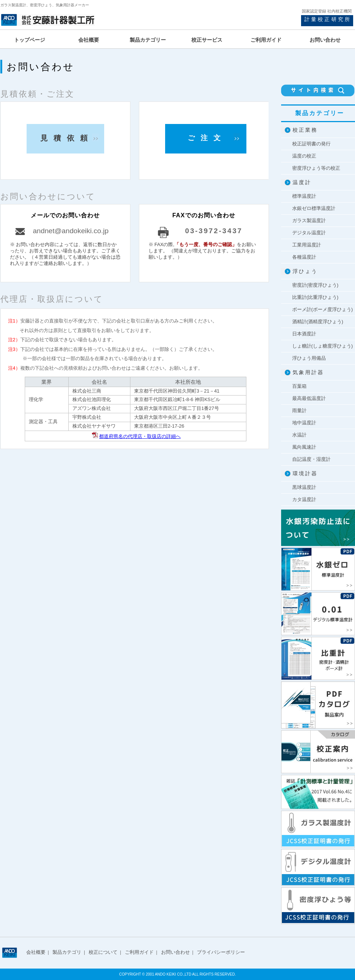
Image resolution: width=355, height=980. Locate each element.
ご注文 (207, 138)
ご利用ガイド (139, 952)
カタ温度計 (304, 499)
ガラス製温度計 (309, 220)
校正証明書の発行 (311, 144)
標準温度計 (304, 196)
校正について (103, 952)
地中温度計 (304, 423)
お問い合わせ (175, 952)
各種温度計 (304, 257)
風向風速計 (304, 447)
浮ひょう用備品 (309, 358)
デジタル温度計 (309, 233)
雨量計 (299, 410)
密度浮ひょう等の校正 (316, 168)
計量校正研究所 (328, 19)
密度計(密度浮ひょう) (315, 285)
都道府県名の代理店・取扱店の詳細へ (140, 436)
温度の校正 (304, 156)
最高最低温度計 (309, 398)
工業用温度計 (307, 245)
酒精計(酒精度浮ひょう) (318, 322)
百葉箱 (299, 386)
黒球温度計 (304, 487)
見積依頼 (67, 138)
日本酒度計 (304, 334)
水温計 (299, 435)
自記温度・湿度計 (311, 459)
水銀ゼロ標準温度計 (314, 208)
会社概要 (36, 952)
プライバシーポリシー (221, 952)
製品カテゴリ (67, 952)
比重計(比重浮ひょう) (315, 297)
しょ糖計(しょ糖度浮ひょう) (323, 346)
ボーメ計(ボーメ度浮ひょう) (323, 309)
